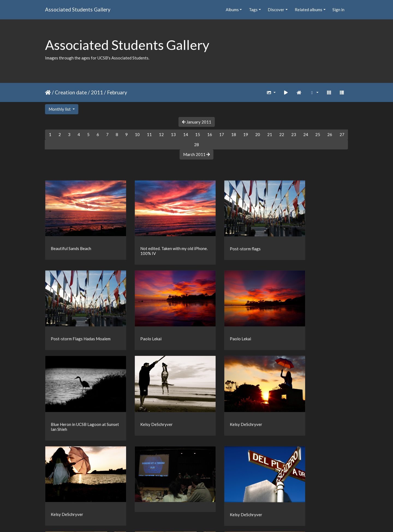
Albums (232, 10)
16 (210, 134)
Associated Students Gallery (78, 9)
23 (294, 134)
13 (173, 134)
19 (246, 134)
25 (318, 134)
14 (186, 134)
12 (161, 134)
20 (258, 134)
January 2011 (197, 122)
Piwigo (208, 521)
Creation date (71, 92)
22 (282, 134)
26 (330, 134)
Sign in (338, 10)
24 (306, 134)
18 (234, 134)
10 (137, 134)
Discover (276, 10)
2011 (97, 92)
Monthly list (60, 109)
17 (222, 134)
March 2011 (196, 154)
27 (342, 134)
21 (270, 134)
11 (149, 134)
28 (196, 145)
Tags (253, 10)
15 (198, 134)
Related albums (309, 10)
